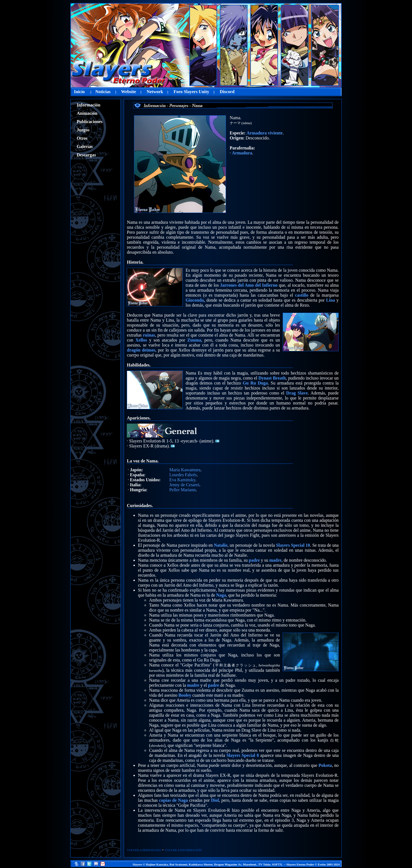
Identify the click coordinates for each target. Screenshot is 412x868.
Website (128, 92)
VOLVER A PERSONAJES (144, 850)
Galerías (85, 147)
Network (155, 92)
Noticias (103, 92)
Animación (87, 113)
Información (88, 105)
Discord (227, 92)
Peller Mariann (182, 490)
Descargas (86, 155)
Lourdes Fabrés (183, 475)
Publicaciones (90, 122)
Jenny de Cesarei (184, 485)
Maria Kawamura (185, 470)
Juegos (83, 130)
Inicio (79, 92)
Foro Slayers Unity (191, 92)
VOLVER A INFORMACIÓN (183, 850)
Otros (82, 138)
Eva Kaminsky (182, 480)
